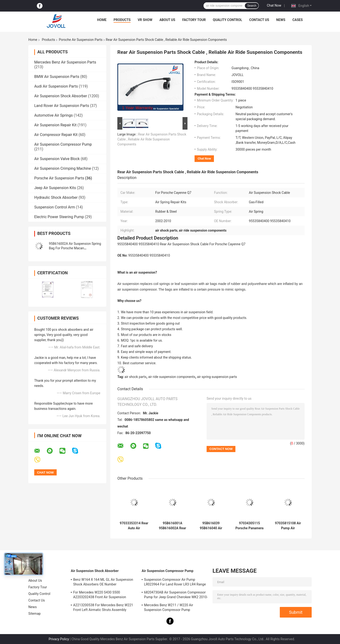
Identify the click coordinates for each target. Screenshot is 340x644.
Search (252, 6)
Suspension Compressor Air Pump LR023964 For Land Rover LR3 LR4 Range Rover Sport (175, 583)
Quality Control (228, 20)
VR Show (145, 20)
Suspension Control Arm (55, 207)
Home (102, 20)
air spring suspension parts (217, 377)
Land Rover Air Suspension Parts (62, 106)
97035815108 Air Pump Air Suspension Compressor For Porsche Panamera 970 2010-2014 (288, 526)
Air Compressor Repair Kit (56, 135)
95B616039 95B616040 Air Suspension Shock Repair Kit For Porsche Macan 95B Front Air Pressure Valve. (211, 526)
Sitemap (34, 614)
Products (122, 20)
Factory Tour (194, 20)
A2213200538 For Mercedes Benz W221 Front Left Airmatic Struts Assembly (103, 607)
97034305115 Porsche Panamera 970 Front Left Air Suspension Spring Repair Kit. (249, 526)
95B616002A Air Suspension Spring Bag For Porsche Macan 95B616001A (75, 248)
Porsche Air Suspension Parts (81, 40)
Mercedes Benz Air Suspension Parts (65, 62)
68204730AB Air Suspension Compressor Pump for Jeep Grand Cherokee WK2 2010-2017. (176, 595)
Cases (297, 20)
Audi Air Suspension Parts (56, 86)
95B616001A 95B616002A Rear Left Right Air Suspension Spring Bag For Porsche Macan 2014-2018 (172, 526)
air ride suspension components (172, 377)
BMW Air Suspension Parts (57, 77)
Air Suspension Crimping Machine (63, 168)
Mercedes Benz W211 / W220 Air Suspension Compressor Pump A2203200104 (169, 608)
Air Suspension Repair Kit (55, 125)
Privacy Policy (59, 639)
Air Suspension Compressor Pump (63, 144)
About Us (167, 20)
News (281, 20)
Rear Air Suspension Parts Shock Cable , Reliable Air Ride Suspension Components (152, 139)
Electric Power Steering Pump (59, 217)
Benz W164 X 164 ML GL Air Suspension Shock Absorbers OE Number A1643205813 (103, 583)
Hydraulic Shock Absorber (56, 197)
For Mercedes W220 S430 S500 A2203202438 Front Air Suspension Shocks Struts (100, 595)
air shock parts (136, 377)
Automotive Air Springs (53, 115)
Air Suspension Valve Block (57, 159)
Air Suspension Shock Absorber (61, 96)
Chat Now (274, 5)
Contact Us (259, 20)
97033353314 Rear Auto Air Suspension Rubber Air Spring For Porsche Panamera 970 (134, 526)
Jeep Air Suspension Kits (55, 188)
